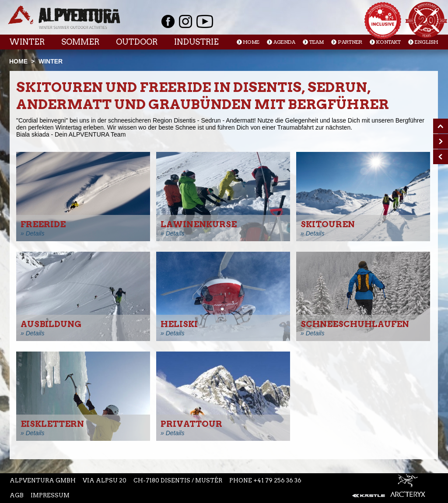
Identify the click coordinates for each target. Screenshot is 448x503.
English (426, 42)
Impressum (50, 495)
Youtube (205, 21)
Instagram (185, 21)
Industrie (196, 42)
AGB (17, 495)
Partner (350, 42)
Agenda (284, 42)
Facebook (168, 21)
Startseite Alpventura (64, 17)
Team (317, 42)
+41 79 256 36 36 (277, 480)
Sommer (80, 42)
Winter (27, 42)
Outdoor (137, 42)
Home (251, 42)
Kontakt (388, 42)
